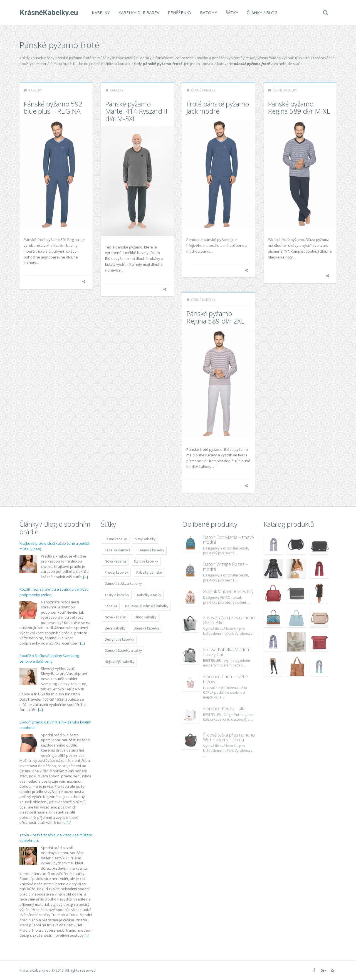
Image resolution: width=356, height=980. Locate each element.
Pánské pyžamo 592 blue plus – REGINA (53, 107)
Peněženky (179, 13)
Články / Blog (262, 13)
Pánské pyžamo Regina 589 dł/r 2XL (215, 317)
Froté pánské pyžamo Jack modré (218, 107)
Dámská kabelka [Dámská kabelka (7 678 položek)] (146, 628)
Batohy (208, 13)
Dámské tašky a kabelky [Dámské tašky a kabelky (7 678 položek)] (123, 584)
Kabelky (101, 13)
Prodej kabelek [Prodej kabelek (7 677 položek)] (116, 572)
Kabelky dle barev (139, 13)
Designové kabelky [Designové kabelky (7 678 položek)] (119, 639)
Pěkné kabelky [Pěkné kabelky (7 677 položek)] (116, 539)
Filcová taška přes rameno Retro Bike (229, 620)
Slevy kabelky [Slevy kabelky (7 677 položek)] (145, 539)
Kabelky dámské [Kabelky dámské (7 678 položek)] (149, 572)
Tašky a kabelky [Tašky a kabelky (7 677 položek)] (117, 595)
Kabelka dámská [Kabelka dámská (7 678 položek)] (118, 550)
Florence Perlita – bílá (224, 708)
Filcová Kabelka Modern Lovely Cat (227, 652)
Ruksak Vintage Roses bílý (228, 591)
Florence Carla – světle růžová (225, 679)
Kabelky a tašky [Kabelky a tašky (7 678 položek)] (149, 595)
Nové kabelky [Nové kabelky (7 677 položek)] (115, 617)
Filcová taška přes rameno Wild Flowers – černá (229, 737)
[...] (86, 577)
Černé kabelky (203, 90)
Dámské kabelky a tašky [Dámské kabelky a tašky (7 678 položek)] (123, 651)
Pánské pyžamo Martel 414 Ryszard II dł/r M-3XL (136, 111)
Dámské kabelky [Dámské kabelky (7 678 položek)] (151, 550)
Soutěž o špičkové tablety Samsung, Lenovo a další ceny (50, 658)
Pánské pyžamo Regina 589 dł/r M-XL (299, 107)
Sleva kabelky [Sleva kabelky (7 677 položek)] (115, 628)
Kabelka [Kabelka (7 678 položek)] (111, 606)
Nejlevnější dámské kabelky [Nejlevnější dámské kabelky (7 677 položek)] (147, 606)
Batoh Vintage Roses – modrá (225, 567)
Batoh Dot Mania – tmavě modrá (228, 540)
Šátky (232, 13)
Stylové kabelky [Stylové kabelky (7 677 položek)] (146, 561)
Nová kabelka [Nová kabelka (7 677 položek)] (115, 561)
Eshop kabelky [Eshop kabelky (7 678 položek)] (145, 617)
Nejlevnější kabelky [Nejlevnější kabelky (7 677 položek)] (119, 662)
